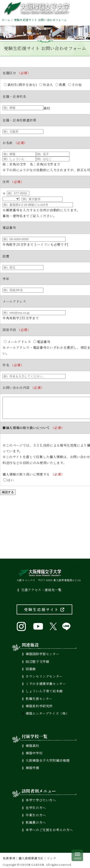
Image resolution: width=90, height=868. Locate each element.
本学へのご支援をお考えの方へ (49, 828)
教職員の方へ (36, 821)
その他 (75, 85)
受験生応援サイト (44, 608)
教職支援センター (39, 697)
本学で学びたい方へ (41, 798)
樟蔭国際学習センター (42, 652)
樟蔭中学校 (34, 751)
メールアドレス (14, 301)
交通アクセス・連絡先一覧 (41, 588)
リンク (52, 857)
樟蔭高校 (32, 744)
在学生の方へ (36, 806)
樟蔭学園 (32, 766)
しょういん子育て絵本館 (44, 689)
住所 (13, 182)
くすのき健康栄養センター (46, 682)
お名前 (15, 143)
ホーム (6, 20)
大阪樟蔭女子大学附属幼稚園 (48, 759)
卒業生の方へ (36, 813)
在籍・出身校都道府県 (19, 120)
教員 (61, 85)
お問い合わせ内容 (23, 382)
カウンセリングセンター (44, 675)
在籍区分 (17, 73)
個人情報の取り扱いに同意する (33, 473)
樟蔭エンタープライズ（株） (47, 712)
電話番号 (9, 228)
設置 (6, 256)
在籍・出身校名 (14, 96)
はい (9, 478)
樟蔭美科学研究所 (39, 704)
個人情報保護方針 (31, 857)
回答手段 (17, 330)
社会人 (46, 85)
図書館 (31, 667)
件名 (13, 359)
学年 (6, 279)
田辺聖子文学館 (37, 660)
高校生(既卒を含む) (20, 85)
